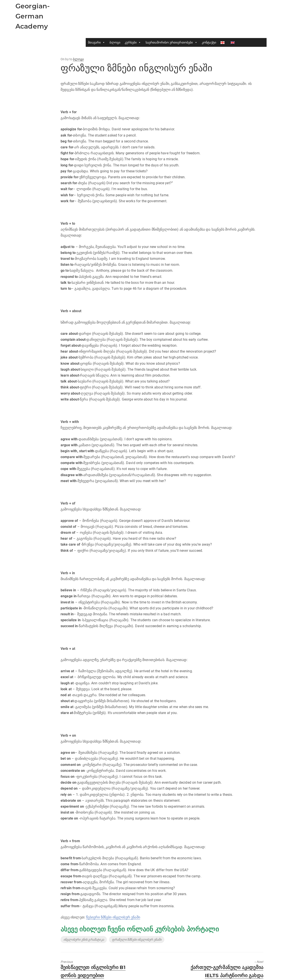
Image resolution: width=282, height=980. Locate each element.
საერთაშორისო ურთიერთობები (172, 42)
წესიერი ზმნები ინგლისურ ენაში (113, 917)
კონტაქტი (209, 42)
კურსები (133, 42)
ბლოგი (115, 42)
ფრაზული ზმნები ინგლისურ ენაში (137, 940)
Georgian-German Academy (33, 16)
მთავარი (96, 42)
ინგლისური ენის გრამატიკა (84, 940)
